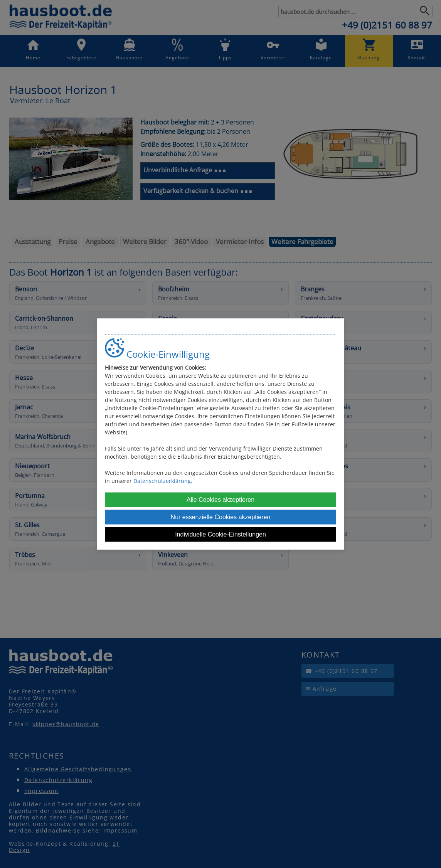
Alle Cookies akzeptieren (220, 499)
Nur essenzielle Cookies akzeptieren (221, 517)
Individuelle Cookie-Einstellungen (220, 534)
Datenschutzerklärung (162, 480)
